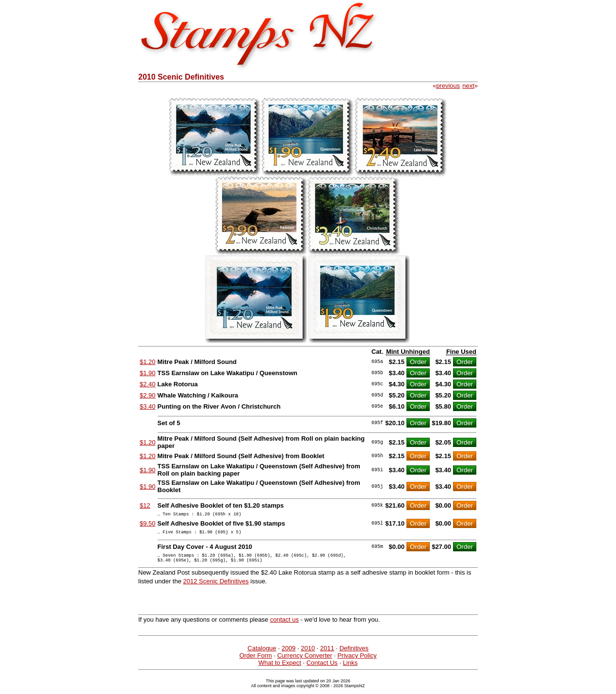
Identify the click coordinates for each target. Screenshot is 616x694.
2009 (288, 654)
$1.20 (148, 362)
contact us (284, 625)
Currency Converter (304, 661)
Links (350, 669)
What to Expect (280, 669)
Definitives (354, 654)
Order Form (255, 661)
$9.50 (148, 525)
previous (448, 86)
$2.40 (148, 384)
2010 (308, 654)
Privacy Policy (357, 661)
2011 (327, 654)
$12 (145, 505)
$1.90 (148, 373)
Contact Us (322, 669)
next (468, 86)
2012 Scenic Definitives (216, 587)
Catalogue (262, 654)
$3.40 (148, 406)
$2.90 (148, 395)
